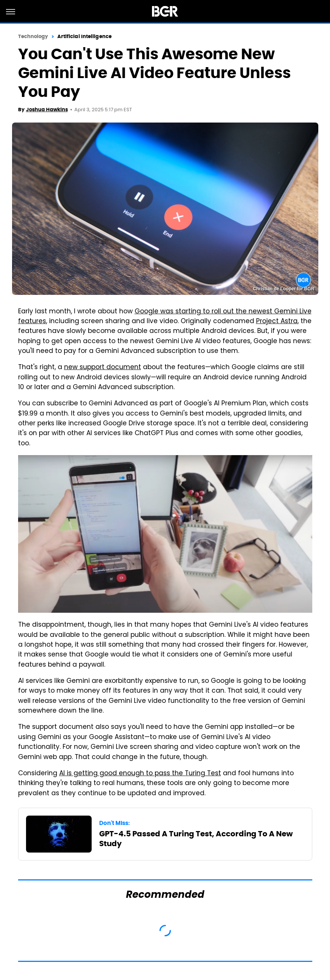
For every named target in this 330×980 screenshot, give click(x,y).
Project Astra (277, 322)
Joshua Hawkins (47, 110)
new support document (103, 368)
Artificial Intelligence (84, 36)
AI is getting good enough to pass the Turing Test (140, 774)
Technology (33, 36)
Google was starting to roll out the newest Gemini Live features (165, 317)
